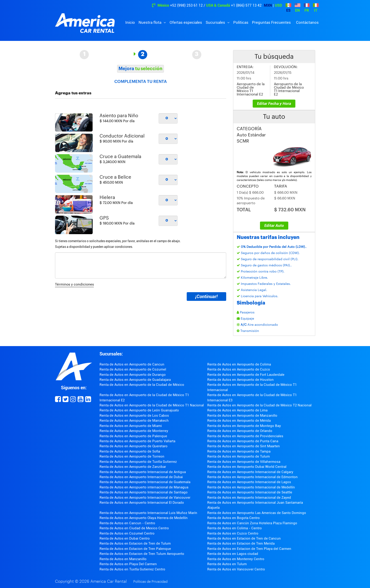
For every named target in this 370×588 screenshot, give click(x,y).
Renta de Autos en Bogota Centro (234, 518)
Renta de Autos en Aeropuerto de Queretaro (134, 446)
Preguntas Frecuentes (271, 22)
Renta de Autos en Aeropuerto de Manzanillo (242, 416)
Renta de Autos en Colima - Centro (235, 528)
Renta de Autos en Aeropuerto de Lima (237, 410)
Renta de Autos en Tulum (227, 564)
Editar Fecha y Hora (274, 103)
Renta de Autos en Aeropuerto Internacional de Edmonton (252, 477)
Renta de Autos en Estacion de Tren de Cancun (244, 538)
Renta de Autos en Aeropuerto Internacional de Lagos (249, 482)
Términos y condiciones (74, 285)
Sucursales (216, 22)
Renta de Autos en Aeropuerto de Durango (133, 375)
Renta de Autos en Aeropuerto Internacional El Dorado (142, 503)
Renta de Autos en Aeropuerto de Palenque (133, 436)
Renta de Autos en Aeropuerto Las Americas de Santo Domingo (257, 513)
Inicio (130, 22)
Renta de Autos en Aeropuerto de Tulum (239, 456)
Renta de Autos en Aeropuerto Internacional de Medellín (251, 487)
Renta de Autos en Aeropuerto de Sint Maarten (244, 446)
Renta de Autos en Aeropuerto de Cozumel (133, 369)
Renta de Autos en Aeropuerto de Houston (240, 380)
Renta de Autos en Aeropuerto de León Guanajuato (139, 410)
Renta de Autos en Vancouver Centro (236, 569)
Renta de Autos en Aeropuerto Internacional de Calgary (250, 472)
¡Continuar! (206, 297)
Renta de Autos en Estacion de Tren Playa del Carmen (249, 549)
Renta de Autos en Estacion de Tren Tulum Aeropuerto (142, 554)
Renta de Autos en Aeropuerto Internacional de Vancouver (145, 498)
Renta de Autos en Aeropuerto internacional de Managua (144, 487)
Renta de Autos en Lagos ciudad (233, 554)
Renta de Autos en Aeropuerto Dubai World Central (247, 467)
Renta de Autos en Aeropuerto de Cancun (132, 364)
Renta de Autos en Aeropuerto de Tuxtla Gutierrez (138, 462)
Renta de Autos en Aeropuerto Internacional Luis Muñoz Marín (148, 513)
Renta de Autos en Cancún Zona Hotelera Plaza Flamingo (252, 523)
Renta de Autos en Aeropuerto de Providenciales (245, 436)
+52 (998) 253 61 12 (186, 5)
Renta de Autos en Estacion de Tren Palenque (135, 549)
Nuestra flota (150, 22)
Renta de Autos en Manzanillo (123, 559)
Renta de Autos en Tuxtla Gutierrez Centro (132, 569)
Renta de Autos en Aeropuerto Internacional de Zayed (249, 498)
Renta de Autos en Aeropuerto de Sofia (130, 451)
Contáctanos (307, 22)
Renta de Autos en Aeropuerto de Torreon (132, 456)
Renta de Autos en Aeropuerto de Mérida (239, 421)
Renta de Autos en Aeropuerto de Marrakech (134, 421)
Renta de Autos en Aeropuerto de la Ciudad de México (142, 385)
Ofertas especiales (186, 22)
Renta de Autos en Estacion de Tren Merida (241, 543)
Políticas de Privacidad (150, 582)
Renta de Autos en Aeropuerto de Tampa (239, 451)
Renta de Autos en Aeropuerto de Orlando (240, 431)
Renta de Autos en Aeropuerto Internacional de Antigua (143, 472)
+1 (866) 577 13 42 (246, 5)
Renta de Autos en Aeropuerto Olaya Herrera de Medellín (144, 518)
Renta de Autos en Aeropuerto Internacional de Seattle (250, 492)
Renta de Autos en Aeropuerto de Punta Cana (243, 441)
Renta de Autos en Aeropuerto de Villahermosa (244, 462)
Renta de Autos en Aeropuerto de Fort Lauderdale (246, 375)
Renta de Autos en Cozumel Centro (127, 533)
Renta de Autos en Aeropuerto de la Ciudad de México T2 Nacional (259, 405)
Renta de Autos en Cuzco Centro (233, 533)
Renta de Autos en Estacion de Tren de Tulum (135, 543)
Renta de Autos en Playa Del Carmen (128, 564)
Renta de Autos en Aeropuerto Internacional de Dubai (141, 477)
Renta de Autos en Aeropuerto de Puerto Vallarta (137, 441)
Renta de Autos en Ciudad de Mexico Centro (134, 528)
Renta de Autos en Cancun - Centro (127, 523)
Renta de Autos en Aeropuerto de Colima (239, 364)
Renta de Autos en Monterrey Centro (236, 559)
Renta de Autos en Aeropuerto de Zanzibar (133, 467)
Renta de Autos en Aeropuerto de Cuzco (239, 369)
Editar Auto (274, 225)
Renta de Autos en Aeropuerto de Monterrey (134, 431)
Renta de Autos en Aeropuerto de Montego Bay (244, 426)
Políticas (241, 22)
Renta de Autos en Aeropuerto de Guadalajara (135, 380)
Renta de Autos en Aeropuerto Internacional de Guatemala (145, 482)
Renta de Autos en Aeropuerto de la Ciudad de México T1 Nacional (152, 405)
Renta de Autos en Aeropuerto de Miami (131, 426)
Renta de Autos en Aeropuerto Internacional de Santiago (144, 492)
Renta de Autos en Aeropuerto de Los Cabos (134, 416)
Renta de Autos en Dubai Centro (125, 538)
